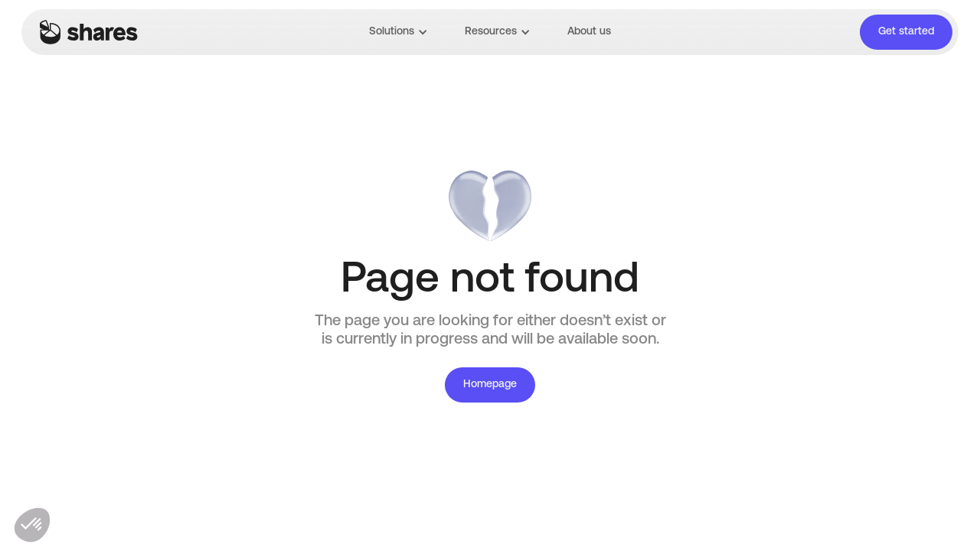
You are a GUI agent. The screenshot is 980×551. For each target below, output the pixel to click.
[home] (89, 32)
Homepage (490, 385)
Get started (906, 32)
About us (589, 32)
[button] (399, 32)
